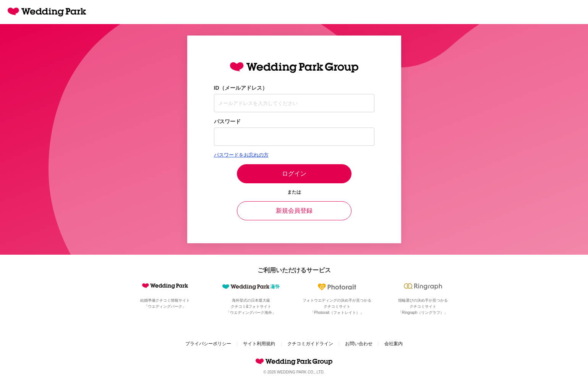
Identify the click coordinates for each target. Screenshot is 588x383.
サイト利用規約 (259, 344)
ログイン (294, 174)
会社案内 (394, 344)
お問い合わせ (359, 344)
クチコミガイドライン (310, 344)
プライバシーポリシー (208, 344)
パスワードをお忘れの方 (241, 155)
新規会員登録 (294, 211)
